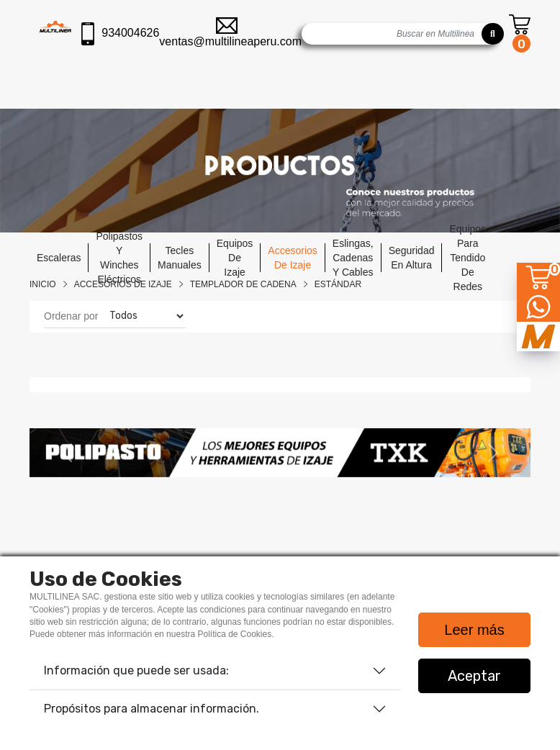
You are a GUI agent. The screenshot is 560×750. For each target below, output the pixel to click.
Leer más (474, 630)
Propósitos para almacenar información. (152, 709)
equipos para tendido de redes (468, 258)
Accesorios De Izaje (123, 284)
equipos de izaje (235, 258)
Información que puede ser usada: (136, 670)
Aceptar (474, 676)
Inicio (43, 284)
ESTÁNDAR (338, 284)
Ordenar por (71, 316)
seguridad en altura (412, 258)
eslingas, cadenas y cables (353, 258)
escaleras (59, 258)
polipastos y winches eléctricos (119, 258)
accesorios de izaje (292, 258)
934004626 (120, 34)
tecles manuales (180, 258)
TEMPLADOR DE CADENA (243, 284)
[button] (67, 453)
